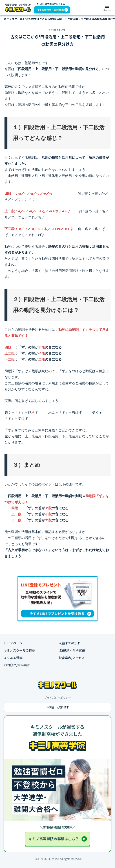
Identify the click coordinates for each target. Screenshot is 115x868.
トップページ (13, 643)
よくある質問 (13, 658)
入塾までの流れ (70, 643)
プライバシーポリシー (57, 698)
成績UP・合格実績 (72, 650)
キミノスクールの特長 (19, 650)
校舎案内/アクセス (72, 658)
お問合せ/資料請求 (17, 665)
